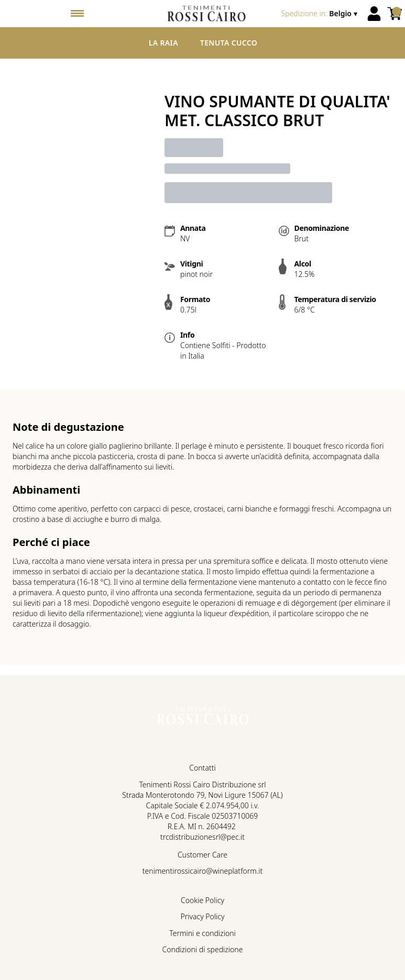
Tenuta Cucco (229, 43)
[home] (207, 14)
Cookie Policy (202, 900)
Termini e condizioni (202, 933)
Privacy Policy (202, 916)
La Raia (163, 43)
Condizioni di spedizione (203, 949)
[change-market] (320, 14)
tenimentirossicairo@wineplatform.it (202, 871)
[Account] (374, 14)
